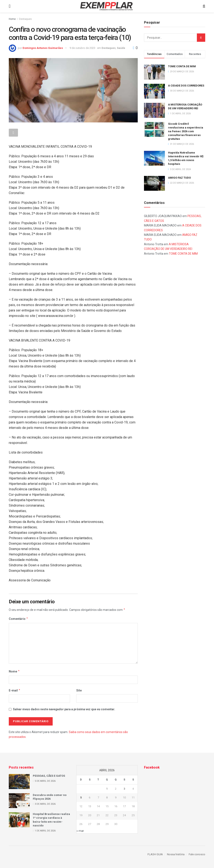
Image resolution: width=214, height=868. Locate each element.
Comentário (18, 619)
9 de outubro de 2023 (82, 48)
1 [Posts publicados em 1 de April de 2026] (107, 789)
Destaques (25, 19)
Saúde (121, 48)
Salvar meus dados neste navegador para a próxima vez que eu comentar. (64, 709)
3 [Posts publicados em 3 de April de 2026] (124, 789)
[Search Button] (201, 38)
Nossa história (176, 854)
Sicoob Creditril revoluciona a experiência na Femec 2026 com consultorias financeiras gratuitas (186, 131)
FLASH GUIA (155, 854)
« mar (80, 831)
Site (79, 690)
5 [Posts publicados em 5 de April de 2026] (81, 797)
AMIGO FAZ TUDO (179, 178)
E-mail (15, 690)
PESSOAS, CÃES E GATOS (49, 776)
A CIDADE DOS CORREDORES (186, 86)
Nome (14, 671)
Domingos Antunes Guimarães (43, 48)
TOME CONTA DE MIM (182, 66)
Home (12, 19)
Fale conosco (197, 854)
